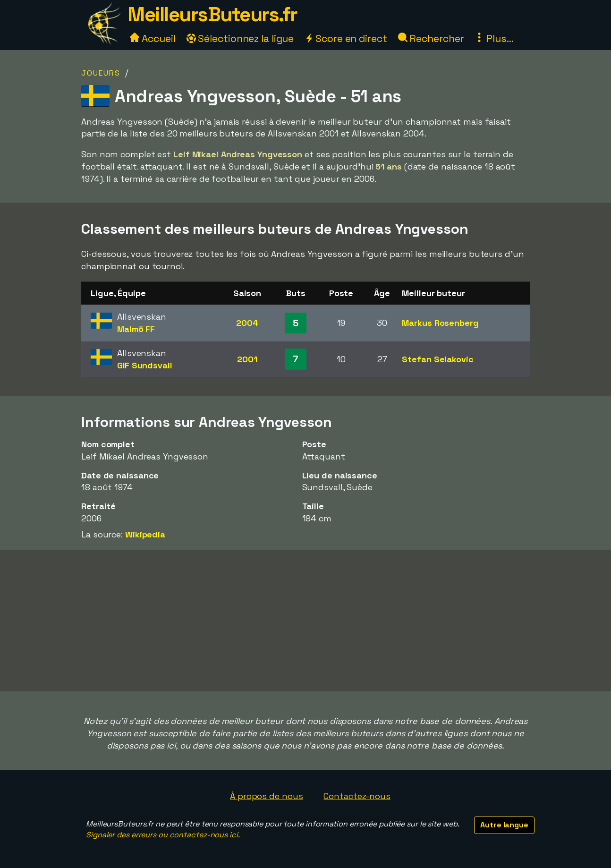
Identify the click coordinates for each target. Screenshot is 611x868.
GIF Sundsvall (145, 365)
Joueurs (101, 73)
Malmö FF (136, 329)
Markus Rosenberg (440, 323)
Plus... (494, 38)
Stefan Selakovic (437, 359)
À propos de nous (266, 796)
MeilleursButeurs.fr (212, 14)
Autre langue (504, 825)
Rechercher (431, 38)
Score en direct (346, 38)
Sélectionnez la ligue (240, 38)
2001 (247, 359)
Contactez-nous (357, 796)
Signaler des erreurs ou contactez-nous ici (162, 835)
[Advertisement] (305, 621)
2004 (247, 323)
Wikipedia (145, 534)
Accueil (153, 38)
